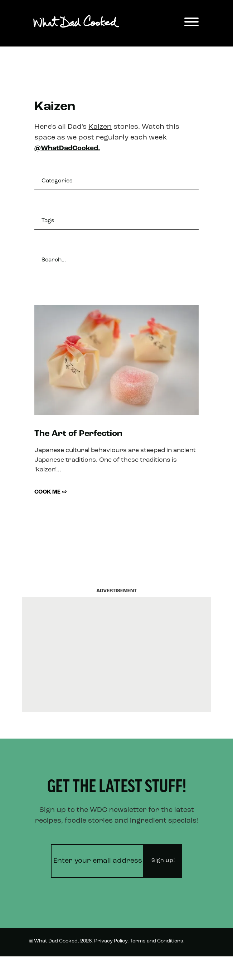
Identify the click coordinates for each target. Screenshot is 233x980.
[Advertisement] (117, 655)
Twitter (195, 967)
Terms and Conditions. (157, 941)
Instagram (162, 967)
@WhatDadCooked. (67, 148)
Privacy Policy (111, 941)
